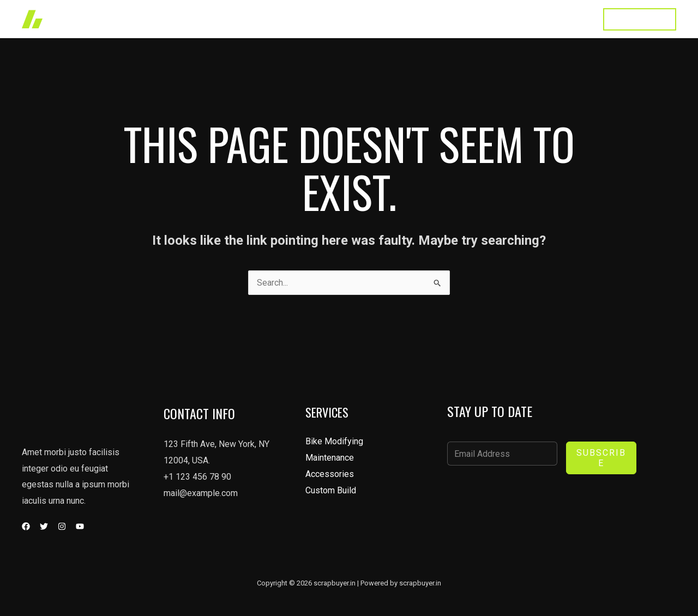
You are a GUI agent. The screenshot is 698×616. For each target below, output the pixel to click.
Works (360, 19)
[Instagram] (62, 526)
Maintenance (330, 458)
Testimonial (515, 19)
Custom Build (331, 490)
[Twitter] (44, 526)
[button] (640, 19)
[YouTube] (80, 526)
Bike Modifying (334, 441)
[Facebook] (26, 526)
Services (406, 19)
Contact (569, 19)
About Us (458, 19)
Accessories (330, 474)
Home (318, 19)
